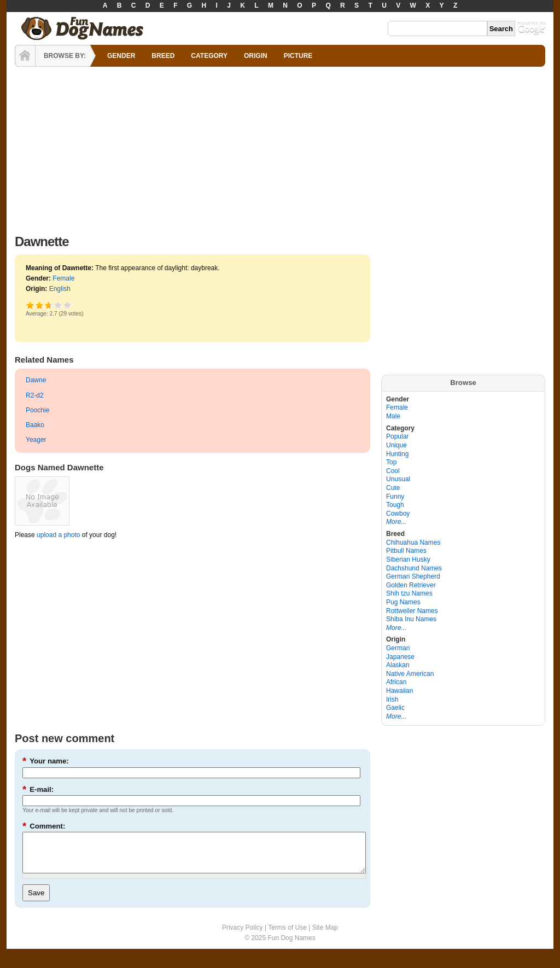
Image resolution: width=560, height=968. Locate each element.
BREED (163, 56)
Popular (397, 436)
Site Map (325, 936)
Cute (393, 488)
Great (58, 305)
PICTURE (298, 56)
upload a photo (58, 535)
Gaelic (395, 708)
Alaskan (398, 665)
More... (396, 522)
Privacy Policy (243, 936)
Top (391, 462)
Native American (410, 674)
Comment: (44, 826)
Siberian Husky (408, 559)
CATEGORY (209, 56)
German (398, 648)
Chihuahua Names (413, 543)
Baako (35, 425)
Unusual (398, 479)
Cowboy (398, 514)
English (60, 289)
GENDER (121, 56)
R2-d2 (35, 395)
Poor (30, 305)
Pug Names (403, 602)
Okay (40, 305)
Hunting (397, 454)
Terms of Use (287, 936)
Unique (396, 445)
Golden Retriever (411, 585)
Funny (395, 497)
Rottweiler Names (412, 611)
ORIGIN (256, 56)
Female (63, 278)
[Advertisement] (280, 148)
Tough (395, 505)
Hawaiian (399, 691)
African (396, 682)
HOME (25, 56)
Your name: (46, 761)
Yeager (36, 440)
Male (393, 416)
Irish (392, 699)
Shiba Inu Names (411, 619)
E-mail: (38, 789)
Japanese (400, 657)
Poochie (37, 410)
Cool (393, 471)
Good (47, 305)
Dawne (36, 380)
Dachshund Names (414, 568)
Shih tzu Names (409, 593)
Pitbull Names (406, 551)
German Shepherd (413, 576)
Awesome (68, 305)
